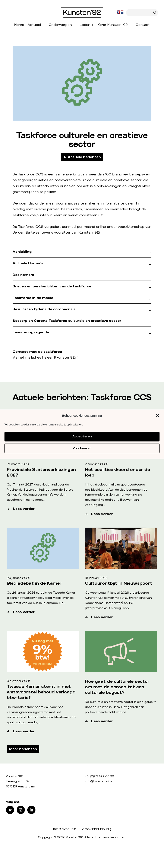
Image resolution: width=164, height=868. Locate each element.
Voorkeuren (82, 448)
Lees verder (40, 509)
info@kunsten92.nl (99, 781)
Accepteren (82, 437)
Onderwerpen (60, 25)
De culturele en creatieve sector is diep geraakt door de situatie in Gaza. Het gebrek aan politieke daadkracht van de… (120, 707)
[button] (157, 416)
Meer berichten (23, 749)
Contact (143, 25)
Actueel (34, 25)
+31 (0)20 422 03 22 (100, 777)
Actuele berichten (84, 157)
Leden (85, 25)
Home (19, 25)
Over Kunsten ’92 (113, 25)
